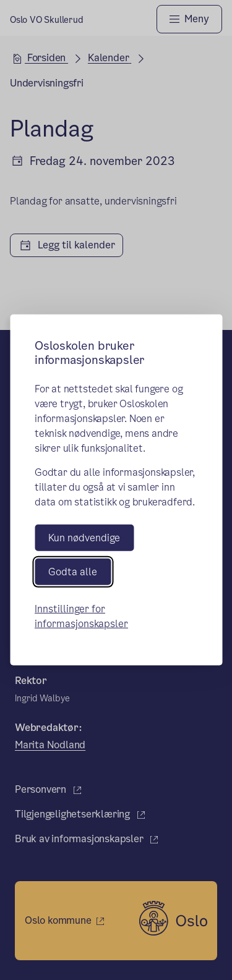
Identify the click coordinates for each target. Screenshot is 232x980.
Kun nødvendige (84, 538)
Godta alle (73, 572)
